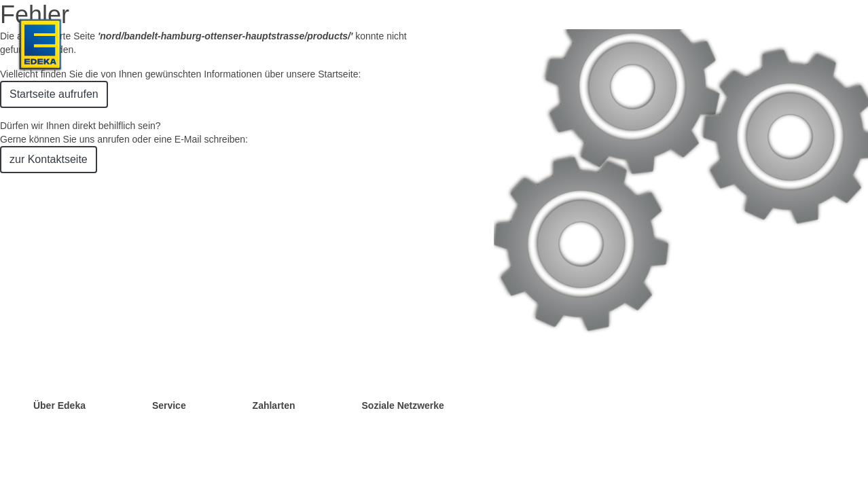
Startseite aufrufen (54, 94)
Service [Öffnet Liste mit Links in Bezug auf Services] (169, 405)
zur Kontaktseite (49, 159)
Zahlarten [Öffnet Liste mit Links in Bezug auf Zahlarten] (274, 405)
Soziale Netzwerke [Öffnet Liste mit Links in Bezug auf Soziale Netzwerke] (403, 405)
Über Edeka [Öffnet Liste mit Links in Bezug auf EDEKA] (59, 405)
